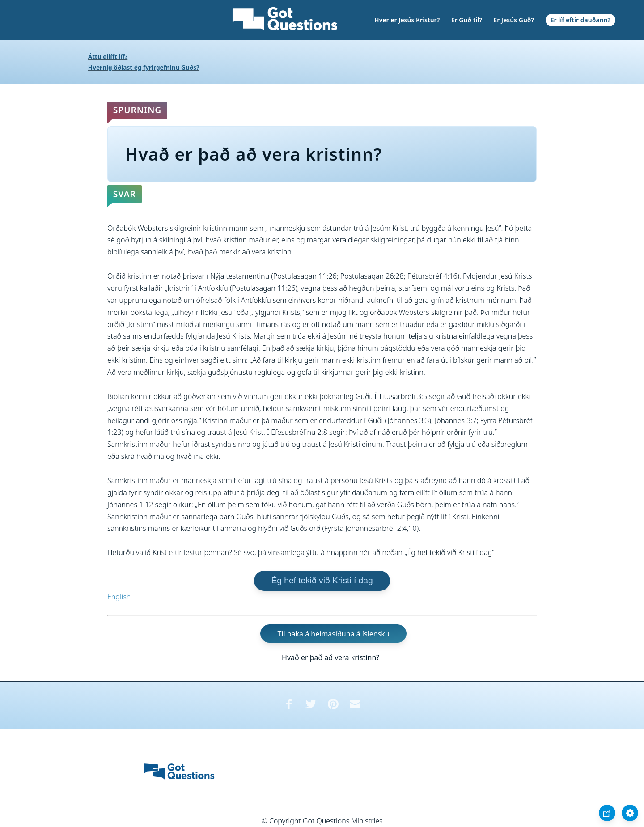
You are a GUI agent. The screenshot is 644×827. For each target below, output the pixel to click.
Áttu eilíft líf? (108, 57)
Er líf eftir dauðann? (580, 20)
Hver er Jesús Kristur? (407, 20)
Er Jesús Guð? (514, 20)
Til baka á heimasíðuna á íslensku (333, 634)
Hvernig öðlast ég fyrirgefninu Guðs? (144, 67)
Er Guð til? (467, 20)
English (119, 597)
